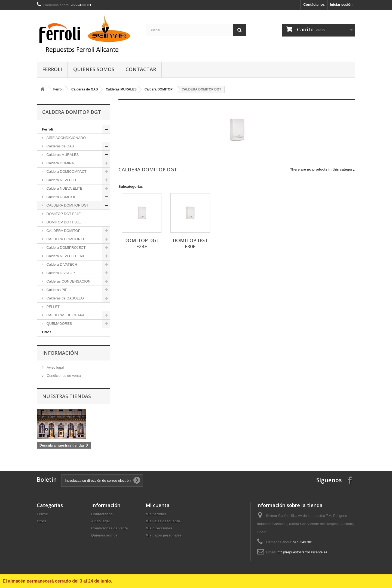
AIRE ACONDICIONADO (66, 138)
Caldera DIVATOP (60, 273)
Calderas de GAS (60, 146)
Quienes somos (94, 69)
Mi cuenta (158, 505)
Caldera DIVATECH (61, 264)
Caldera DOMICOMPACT (66, 172)
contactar (141, 69)
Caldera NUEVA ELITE (64, 188)
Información (60, 353)
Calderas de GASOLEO (65, 298)
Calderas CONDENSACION (68, 281)
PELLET (53, 307)
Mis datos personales (164, 535)
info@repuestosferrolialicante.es (302, 552)
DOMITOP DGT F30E (63, 222)
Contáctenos (314, 4)
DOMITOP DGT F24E (63, 214)
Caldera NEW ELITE (62, 180)
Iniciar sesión (341, 4)
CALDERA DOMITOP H (65, 239)
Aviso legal (55, 367)
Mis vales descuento (163, 521)
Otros (47, 332)
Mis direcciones (159, 528)
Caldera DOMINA (60, 163)
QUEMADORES (59, 324)
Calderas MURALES (62, 155)
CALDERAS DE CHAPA (65, 315)
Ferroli (52, 69)
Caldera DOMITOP (61, 197)
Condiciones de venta (63, 376)
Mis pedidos (156, 514)
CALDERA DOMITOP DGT (67, 205)
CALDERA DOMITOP (63, 231)
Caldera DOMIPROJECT (65, 248)
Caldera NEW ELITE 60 (65, 256)
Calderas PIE (56, 290)
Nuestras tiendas (67, 396)
